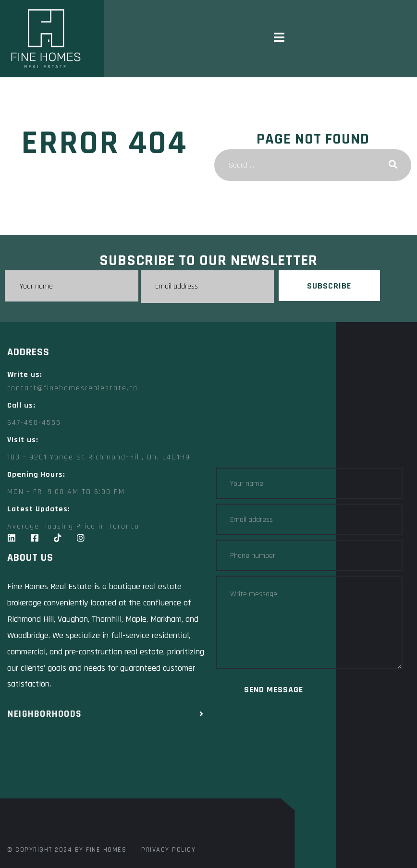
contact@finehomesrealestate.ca (73, 388)
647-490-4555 (34, 423)
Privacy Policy (168, 850)
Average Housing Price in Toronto (73, 526)
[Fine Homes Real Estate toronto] (108, 779)
